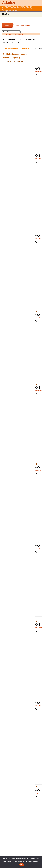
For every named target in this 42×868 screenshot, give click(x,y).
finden (7, 25)
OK (22, 865)
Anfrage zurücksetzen (22, 25)
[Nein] (39, 862)
